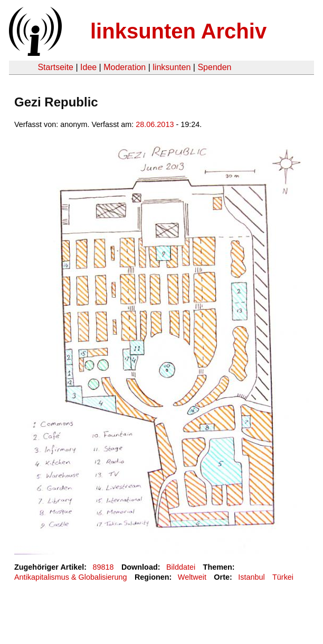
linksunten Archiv (178, 31)
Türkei (283, 577)
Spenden (214, 67)
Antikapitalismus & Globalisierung (71, 577)
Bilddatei (181, 567)
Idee (88, 67)
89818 (103, 567)
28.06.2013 (155, 124)
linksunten (172, 67)
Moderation (125, 67)
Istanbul (251, 577)
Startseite (55, 67)
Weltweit (192, 577)
